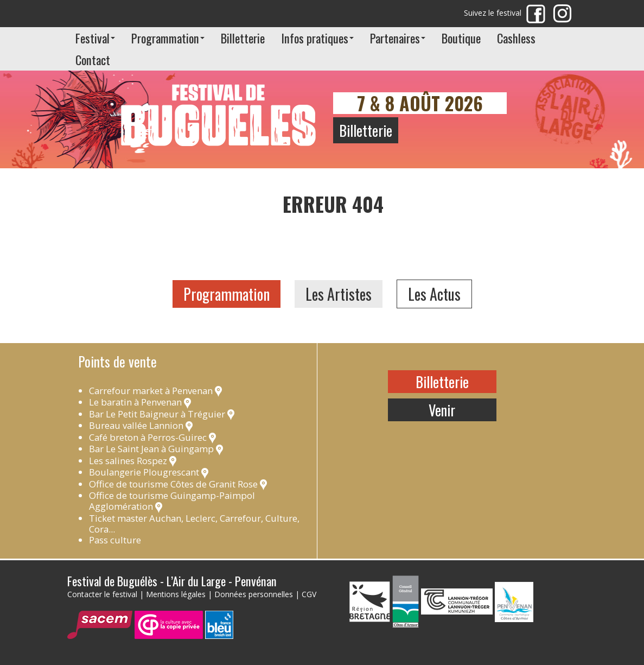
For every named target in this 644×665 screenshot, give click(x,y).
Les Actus (434, 294)
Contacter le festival (102, 594)
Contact (93, 59)
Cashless (516, 38)
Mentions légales (176, 594)
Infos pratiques (317, 38)
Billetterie (243, 38)
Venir (442, 410)
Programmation (168, 38)
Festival (95, 38)
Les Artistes (339, 294)
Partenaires (398, 38)
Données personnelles (254, 594)
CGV (309, 594)
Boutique (461, 38)
